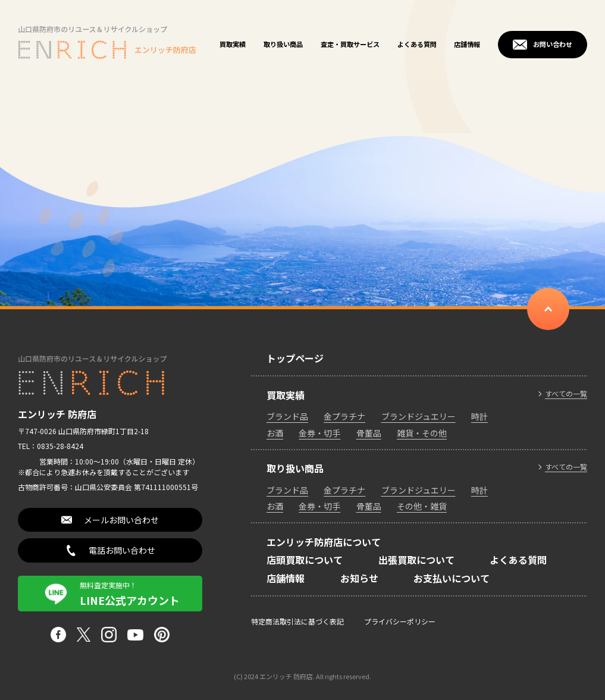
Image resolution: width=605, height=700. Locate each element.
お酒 (275, 433)
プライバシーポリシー (400, 621)
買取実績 (233, 44)
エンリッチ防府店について (324, 542)
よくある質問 (417, 44)
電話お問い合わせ (122, 550)
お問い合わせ (553, 44)
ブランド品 (287, 416)
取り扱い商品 (283, 44)
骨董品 (369, 433)
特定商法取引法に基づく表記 (297, 621)
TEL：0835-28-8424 (51, 446)
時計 (479, 416)
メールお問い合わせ (121, 520)
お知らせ (359, 578)
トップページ (295, 358)
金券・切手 (319, 433)
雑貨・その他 (422, 433)
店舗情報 (467, 44)
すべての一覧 (566, 394)
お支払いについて (452, 578)
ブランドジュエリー (419, 416)
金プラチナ (344, 416)
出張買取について (416, 560)
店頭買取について (305, 560)
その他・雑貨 (422, 506)
